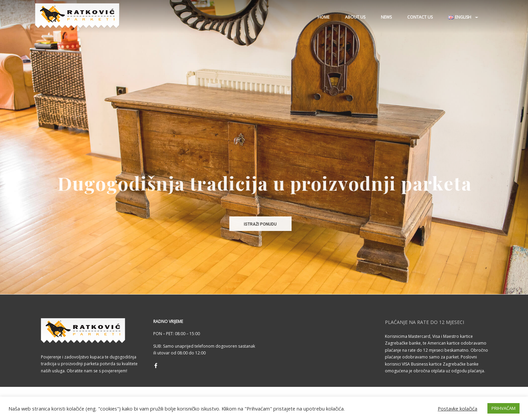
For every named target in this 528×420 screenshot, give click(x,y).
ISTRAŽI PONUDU (260, 224)
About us (355, 17)
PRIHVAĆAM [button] (503, 408)
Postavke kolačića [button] (457, 409)
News (386, 17)
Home (324, 17)
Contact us (420, 17)
